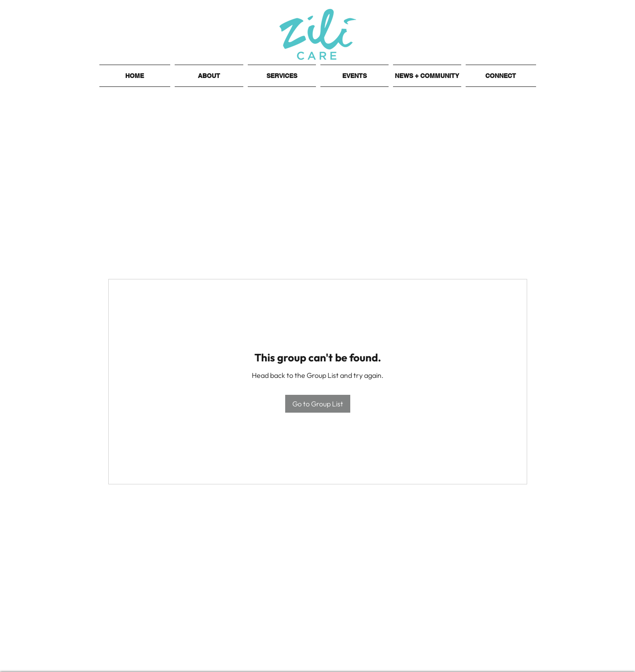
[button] (209, 76)
